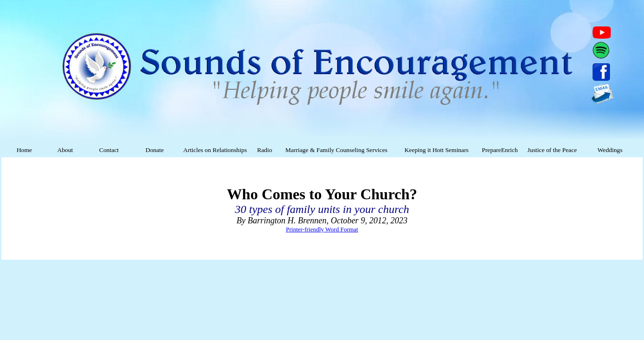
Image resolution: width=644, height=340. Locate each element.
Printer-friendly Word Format (322, 229)
